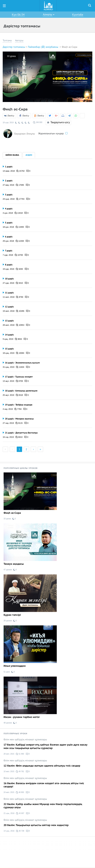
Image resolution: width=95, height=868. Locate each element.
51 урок (7, 672)
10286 (20, 311)
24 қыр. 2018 (9, 199)
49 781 (20, 772)
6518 (19, 395)
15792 (20, 171)
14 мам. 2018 (9, 171)
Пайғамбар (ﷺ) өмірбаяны (43, 47)
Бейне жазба (12, 155)
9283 (19, 269)
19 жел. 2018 (9, 311)
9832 (18, 339)
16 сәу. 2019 (8, 437)
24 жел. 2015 (9, 792)
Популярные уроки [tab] (15, 734)
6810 (19, 437)
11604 (20, 367)
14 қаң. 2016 (9, 831)
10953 (20, 325)
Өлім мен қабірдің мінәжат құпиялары (25, 740)
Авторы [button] (19, 40)
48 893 (20, 792)
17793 (20, 199)
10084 (20, 353)
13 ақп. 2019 (8, 381)
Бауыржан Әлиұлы (25, 134)
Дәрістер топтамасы (14, 47)
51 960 (20, 754)
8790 (20, 297)
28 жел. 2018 (9, 325)
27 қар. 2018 (8, 283)
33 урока (11, 56)
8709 (19, 381)
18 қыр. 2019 (8, 123)
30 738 (20, 831)
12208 (20, 241)
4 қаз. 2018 (8, 213)
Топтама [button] (7, 40)
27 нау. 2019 (8, 423)
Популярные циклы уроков (21, 468)
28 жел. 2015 (9, 754)
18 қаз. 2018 (8, 227)
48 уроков (8, 723)
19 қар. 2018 (8, 269)
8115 (19, 423)
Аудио (29, 155)
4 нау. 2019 (8, 409)
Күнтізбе (78, 15)
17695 (20, 185)
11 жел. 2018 (9, 297)
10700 (19, 255)
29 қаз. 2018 (8, 241)
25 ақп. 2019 (8, 395)
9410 (19, 283)
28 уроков (8, 621)
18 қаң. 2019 (9, 353)
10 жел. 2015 (9, 771)
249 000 (38, 122)
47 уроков (8, 570)
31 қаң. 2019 (9, 367)
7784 (18, 409)
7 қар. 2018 (8, 255)
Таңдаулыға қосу (58, 122)
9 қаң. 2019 (8, 339)
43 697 (20, 813)
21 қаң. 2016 (9, 813)
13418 (19, 213)
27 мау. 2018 (8, 185)
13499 (20, 227)
